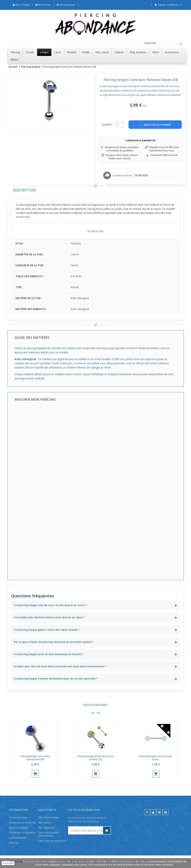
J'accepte (8, 863)
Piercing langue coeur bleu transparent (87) (35, 758)
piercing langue (28, 205)
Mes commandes (49, 817)
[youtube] (153, 812)
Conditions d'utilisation (22, 833)
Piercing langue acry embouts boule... (156, 758)
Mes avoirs (45, 822)
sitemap (14, 843)
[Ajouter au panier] (155, 125)
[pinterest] (160, 812)
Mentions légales (19, 827)
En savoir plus (95, 231)
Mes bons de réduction (52, 841)
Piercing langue (31, 67)
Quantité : (107, 125)
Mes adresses (47, 827)
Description (24, 190)
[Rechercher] (181, 44)
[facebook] (147, 812)
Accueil (13, 67)
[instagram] (166, 812)
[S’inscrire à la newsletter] (107, 830)
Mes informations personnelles (49, 834)
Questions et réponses (22, 822)
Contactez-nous (18, 817)
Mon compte (47, 810)
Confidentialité (17, 838)
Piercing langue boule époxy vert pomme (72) (95, 758)
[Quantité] (119, 125)
